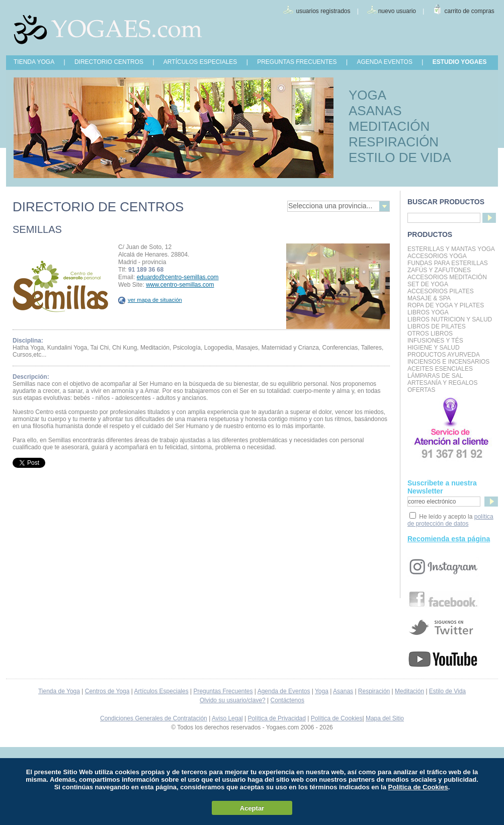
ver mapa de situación (150, 300)
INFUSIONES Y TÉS (435, 341)
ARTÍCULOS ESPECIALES (200, 62)
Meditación (409, 691)
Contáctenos (287, 700)
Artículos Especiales (161, 691)
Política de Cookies (337, 718)
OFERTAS (422, 390)
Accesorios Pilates (441, 291)
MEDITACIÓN (389, 126)
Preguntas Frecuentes (223, 691)
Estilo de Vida (447, 691)
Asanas (343, 691)
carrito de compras (470, 11)
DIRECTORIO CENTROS (109, 62)
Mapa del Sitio (385, 718)
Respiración (374, 691)
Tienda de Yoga (59, 691)
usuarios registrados (323, 11)
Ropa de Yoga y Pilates (446, 305)
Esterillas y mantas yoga (451, 249)
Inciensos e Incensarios (448, 362)
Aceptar (252, 808)
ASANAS (375, 111)
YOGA (367, 95)
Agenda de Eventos (284, 691)
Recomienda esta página (449, 539)
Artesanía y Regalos (442, 383)
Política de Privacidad (277, 718)
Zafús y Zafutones (439, 270)
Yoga (322, 691)
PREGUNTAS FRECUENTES (297, 62)
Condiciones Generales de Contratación (154, 718)
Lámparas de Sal (435, 376)
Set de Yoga (428, 284)
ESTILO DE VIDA (400, 157)
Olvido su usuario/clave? (233, 700)
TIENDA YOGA (34, 62)
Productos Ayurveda (444, 355)
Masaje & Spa (429, 298)
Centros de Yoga (107, 691)
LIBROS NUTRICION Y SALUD (450, 319)
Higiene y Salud (434, 348)
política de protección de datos (450, 520)
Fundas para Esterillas (448, 263)
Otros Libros (430, 334)
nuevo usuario (397, 11)
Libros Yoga (428, 312)
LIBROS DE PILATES (437, 326)
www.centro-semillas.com (180, 285)
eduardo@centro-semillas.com (178, 277)
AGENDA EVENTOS (384, 62)
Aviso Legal (227, 718)
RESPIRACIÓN (394, 142)
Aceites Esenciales (440, 369)
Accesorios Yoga (437, 256)
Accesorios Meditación (447, 277)
